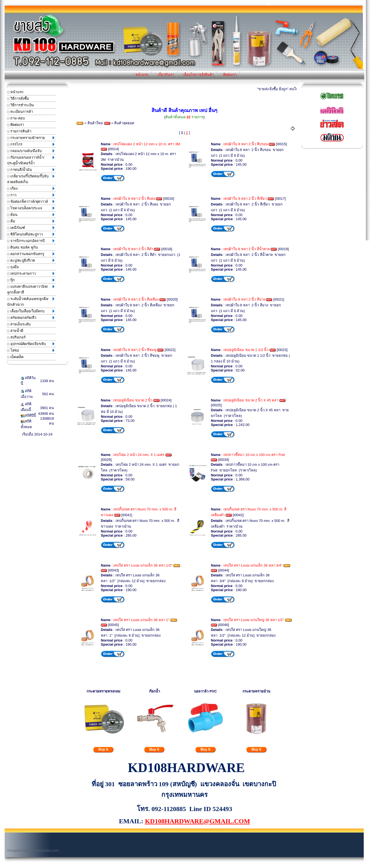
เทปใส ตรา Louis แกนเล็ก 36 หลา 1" (141, 620)
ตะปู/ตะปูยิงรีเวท (31, 260)
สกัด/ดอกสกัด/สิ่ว (31, 318)
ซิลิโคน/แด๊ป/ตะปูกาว (31, 234)
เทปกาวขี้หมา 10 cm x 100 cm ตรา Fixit (254, 455)
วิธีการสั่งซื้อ (18, 99)
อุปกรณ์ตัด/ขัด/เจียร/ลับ (31, 344)
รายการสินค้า (19, 131)
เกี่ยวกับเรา (164, 75)
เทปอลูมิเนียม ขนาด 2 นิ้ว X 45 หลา (251, 400)
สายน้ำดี (15, 331)
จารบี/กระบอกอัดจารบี (31, 241)
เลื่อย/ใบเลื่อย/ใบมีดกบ (31, 311)
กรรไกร (31, 144)
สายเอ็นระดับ (19, 324)
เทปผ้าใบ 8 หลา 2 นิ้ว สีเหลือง (136, 299)
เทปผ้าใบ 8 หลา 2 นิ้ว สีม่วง (244, 299)
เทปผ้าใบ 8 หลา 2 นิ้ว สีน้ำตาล (247, 249)
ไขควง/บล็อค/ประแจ (31, 208)
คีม (31, 221)
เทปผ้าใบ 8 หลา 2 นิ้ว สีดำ (133, 249)
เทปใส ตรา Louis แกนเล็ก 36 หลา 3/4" (253, 565)
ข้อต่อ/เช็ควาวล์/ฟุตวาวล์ (31, 202)
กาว (31, 195)
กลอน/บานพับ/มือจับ (31, 151)
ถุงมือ (13, 267)
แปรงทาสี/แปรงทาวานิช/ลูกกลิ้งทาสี (31, 289)
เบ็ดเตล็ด (15, 357)
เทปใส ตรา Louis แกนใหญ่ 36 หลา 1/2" (254, 620)
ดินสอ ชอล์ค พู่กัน (22, 247)
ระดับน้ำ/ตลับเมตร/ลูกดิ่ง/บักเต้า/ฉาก (31, 302)
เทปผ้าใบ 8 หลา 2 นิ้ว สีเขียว (245, 199)
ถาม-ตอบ (16, 118)
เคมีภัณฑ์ (31, 228)
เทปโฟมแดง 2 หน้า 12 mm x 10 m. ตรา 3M (147, 144)
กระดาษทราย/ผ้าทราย (31, 138)
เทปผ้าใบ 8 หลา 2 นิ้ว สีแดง (134, 199)
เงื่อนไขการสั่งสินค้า (197, 75)
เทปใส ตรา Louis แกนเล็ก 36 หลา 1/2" (143, 565)
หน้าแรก (140, 75)
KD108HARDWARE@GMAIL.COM (198, 821)
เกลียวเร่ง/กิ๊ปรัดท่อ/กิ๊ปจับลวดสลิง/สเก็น (31, 179)
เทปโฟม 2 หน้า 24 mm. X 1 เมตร (139, 455)
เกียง (31, 188)
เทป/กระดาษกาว (31, 273)
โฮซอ (31, 350)
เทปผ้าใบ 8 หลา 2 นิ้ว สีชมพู (135, 350)
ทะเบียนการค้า (20, 112)
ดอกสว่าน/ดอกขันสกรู (31, 254)
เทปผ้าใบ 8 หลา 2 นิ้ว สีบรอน (246, 144)
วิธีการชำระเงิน (21, 105)
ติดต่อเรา (228, 75)
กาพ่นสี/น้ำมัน (31, 170)
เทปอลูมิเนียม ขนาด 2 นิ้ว (133, 400)
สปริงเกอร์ (16, 337)
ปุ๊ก (31, 280)
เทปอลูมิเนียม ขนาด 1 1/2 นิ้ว (246, 350)
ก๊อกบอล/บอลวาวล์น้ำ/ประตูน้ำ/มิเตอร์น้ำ (31, 160)
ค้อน (31, 215)
